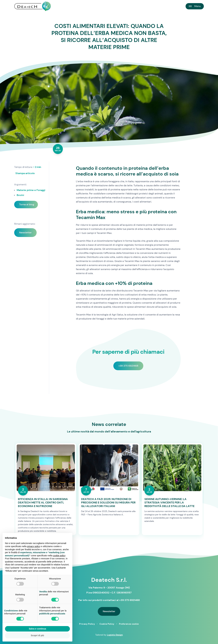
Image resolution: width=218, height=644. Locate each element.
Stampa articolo (25, 173)
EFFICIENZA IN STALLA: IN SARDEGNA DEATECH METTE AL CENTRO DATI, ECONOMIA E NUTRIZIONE (43, 503)
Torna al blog (27, 204)
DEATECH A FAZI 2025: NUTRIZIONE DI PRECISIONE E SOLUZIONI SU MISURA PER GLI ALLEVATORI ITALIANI (108, 503)
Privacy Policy (87, 624)
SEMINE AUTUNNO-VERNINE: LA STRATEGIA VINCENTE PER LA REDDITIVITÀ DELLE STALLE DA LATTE (169, 503)
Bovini (20, 195)
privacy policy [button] (34, 546)
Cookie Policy (107, 624)
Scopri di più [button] (38, 635)
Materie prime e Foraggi (31, 190)
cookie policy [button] (59, 556)
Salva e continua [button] (37, 629)
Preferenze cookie (129, 624)
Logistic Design (115, 635)
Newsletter (25, 233)
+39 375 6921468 (128, 366)
